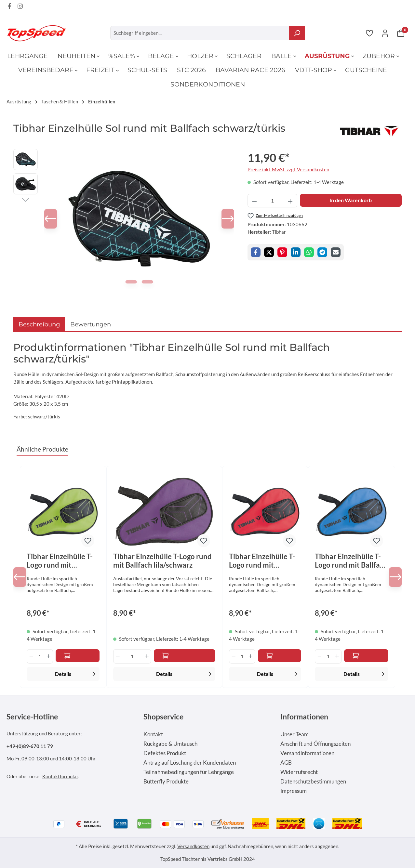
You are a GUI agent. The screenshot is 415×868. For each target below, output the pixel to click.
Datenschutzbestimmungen (313, 782)
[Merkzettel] (369, 33)
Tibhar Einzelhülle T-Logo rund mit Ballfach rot (262, 561)
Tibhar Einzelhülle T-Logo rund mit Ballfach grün (60, 561)
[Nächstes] (224, 219)
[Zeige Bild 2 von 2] (147, 282)
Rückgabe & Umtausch (170, 744)
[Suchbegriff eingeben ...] (200, 33)
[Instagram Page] (20, 7)
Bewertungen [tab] (91, 324)
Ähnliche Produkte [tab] (42, 449)
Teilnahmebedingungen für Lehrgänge (189, 772)
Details (76, 673)
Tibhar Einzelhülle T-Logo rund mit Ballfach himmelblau (351, 561)
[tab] (39, 324)
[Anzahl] (272, 201)
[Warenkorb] (401, 33)
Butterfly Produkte (166, 782)
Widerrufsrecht (299, 772)
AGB (286, 763)
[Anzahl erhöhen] (290, 201)
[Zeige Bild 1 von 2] (132, 282)
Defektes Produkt (165, 753)
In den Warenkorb (351, 200)
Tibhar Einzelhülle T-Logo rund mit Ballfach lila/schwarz (162, 561)
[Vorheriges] (54, 219)
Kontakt (153, 734)
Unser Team (295, 734)
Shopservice (163, 717)
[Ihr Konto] (385, 33)
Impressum (294, 791)
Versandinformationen (307, 753)
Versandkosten (193, 846)
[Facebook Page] (9, 7)
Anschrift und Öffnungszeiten (315, 744)
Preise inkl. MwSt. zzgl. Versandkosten (288, 169)
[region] (124, 219)
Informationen (304, 717)
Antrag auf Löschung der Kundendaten (190, 763)
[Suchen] (297, 33)
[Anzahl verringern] (254, 201)
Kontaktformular (60, 776)
